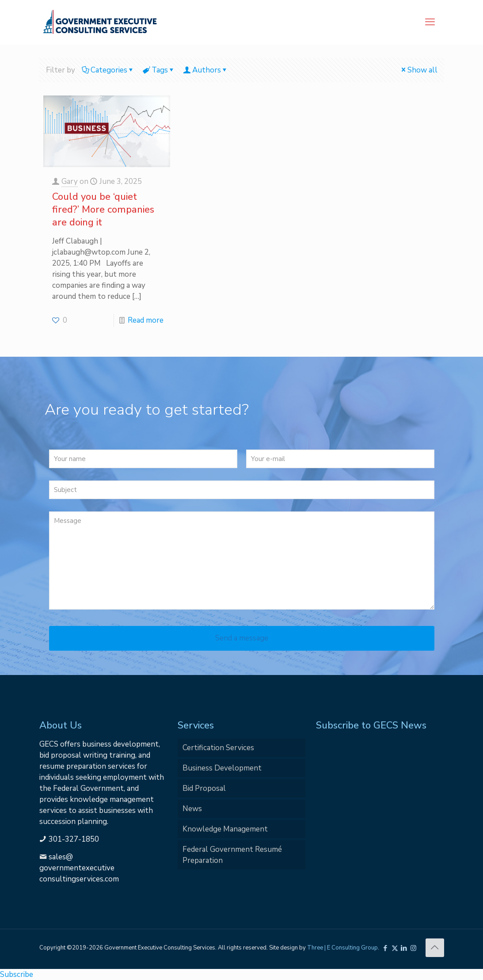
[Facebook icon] (386, 948)
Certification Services (218, 748)
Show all (419, 70)
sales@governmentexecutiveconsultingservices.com (79, 868)
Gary (70, 181)
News (192, 809)
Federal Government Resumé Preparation (232, 855)
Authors (206, 70)
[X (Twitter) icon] (395, 948)
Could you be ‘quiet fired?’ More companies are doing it (103, 210)
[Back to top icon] (435, 948)
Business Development (222, 768)
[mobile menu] (430, 22)
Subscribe (17, 974)
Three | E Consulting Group (342, 948)
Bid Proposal (204, 788)
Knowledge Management (225, 829)
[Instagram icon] (413, 948)
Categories (108, 70)
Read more (146, 320)
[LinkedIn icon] (404, 948)
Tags (159, 70)
